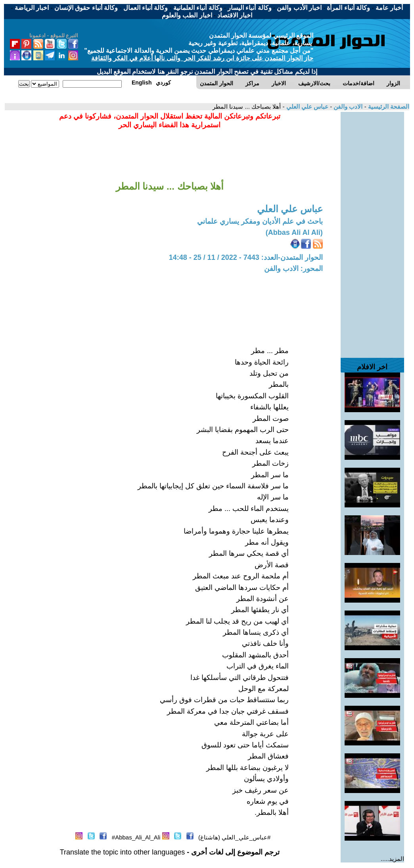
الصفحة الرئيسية (388, 107)
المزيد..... (392, 859)
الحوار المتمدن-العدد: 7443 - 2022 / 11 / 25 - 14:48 (246, 257)
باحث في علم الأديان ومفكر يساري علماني (260, 221)
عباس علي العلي (306, 107)
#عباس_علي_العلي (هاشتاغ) (234, 837)
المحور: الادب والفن (293, 269)
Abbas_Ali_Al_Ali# (136, 837)
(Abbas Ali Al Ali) (294, 232)
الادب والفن (347, 107)
